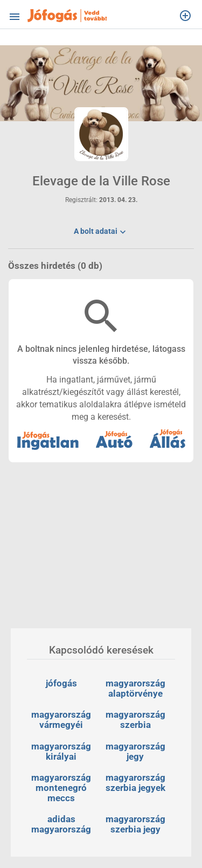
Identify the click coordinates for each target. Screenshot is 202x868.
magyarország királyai (62, 751)
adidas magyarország (61, 824)
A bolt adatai (101, 233)
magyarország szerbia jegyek (137, 783)
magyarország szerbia (137, 720)
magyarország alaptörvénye (137, 688)
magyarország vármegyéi (62, 720)
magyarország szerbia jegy (137, 824)
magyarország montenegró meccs (62, 788)
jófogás (61, 683)
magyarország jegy (137, 751)
